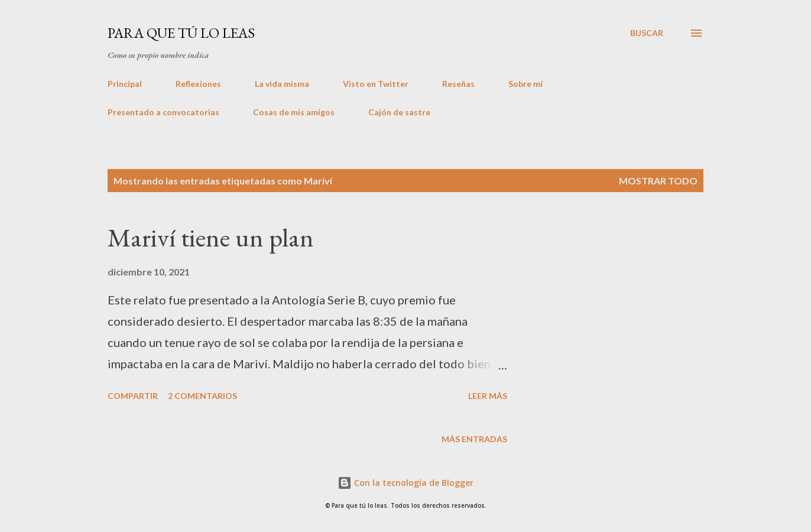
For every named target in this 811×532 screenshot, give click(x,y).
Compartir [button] (133, 396)
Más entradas (474, 439)
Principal (125, 84)
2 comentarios (202, 396)
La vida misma (282, 84)
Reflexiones (198, 84)
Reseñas (458, 84)
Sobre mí (525, 84)
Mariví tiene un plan (211, 237)
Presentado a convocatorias (163, 112)
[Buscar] (647, 33)
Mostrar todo (658, 181)
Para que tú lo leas (181, 33)
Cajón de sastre (399, 112)
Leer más (488, 396)
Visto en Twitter (376, 84)
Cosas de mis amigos (294, 112)
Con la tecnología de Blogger (405, 483)
